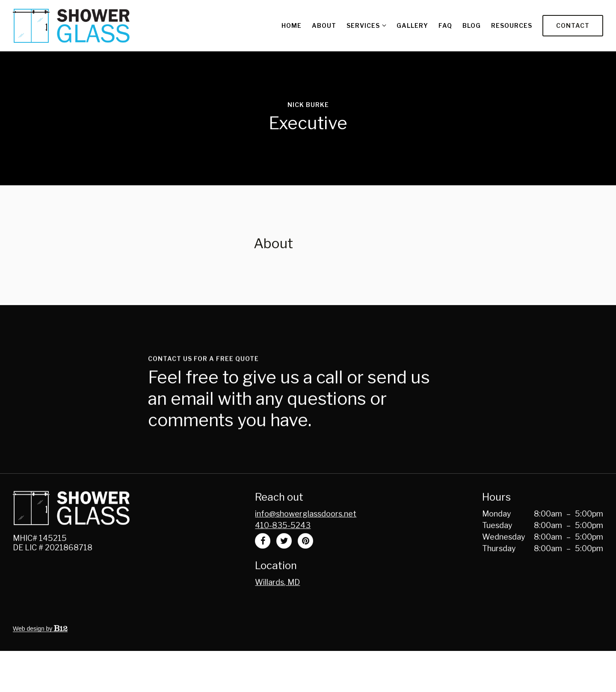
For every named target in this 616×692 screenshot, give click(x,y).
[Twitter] (284, 563)
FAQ (445, 25)
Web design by (40, 650)
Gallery (412, 25)
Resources (512, 25)
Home (292, 25)
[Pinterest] (305, 563)
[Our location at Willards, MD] (277, 604)
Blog (472, 25)
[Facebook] (263, 563)
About (324, 25)
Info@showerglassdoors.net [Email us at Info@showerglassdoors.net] (306, 536)
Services (363, 25)
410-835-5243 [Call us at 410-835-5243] (283, 547)
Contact (573, 25)
